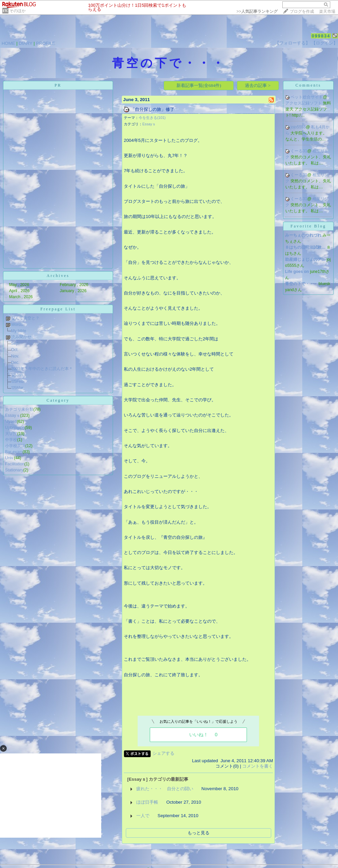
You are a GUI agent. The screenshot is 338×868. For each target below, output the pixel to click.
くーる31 (299, 151)
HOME (8, 43)
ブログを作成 (302, 11)
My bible (19, 331)
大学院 (11, 434)
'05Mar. (18, 388)
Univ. (9, 458)
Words (17, 324)
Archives (58, 276)
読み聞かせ (21, 337)
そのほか (18, 11)
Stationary (14, 470)
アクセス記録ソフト (304, 103)
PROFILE (46, 43)
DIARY (26, 43)
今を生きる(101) (152, 118)
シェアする (163, 753)
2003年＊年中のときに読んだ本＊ (42, 369)
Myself (11, 422)
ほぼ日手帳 (147, 802)
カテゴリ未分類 (19, 409)
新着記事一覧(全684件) (199, 85)
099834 (321, 36)
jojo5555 (298, 127)
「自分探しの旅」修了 (152, 109)
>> (257, 11)
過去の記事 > (258, 85)
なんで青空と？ (25, 318)
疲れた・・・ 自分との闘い (165, 789)
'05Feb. (18, 381)
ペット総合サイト (307, 97)
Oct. (15, 350)
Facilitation (15, 464)
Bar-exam (14, 452)
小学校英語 (15, 446)
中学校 (11, 440)
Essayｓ (13, 415)
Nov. (15, 356)
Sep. (15, 343)
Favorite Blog (308, 226)
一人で (143, 816)
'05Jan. (18, 375)
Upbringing (15, 428)
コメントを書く (258, 766)
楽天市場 (327, 11)
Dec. (15, 363)
